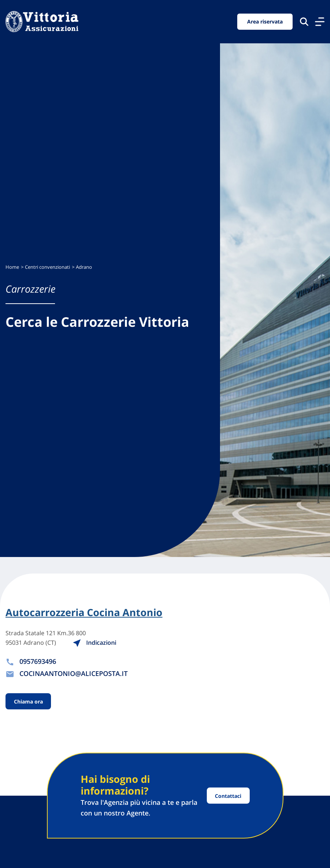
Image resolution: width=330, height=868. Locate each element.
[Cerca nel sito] (304, 21)
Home (12, 267)
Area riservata (265, 21)
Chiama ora (28, 701)
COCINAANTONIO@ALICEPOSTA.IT (74, 673)
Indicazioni (94, 643)
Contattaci (228, 795)
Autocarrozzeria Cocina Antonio (84, 612)
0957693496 (38, 661)
